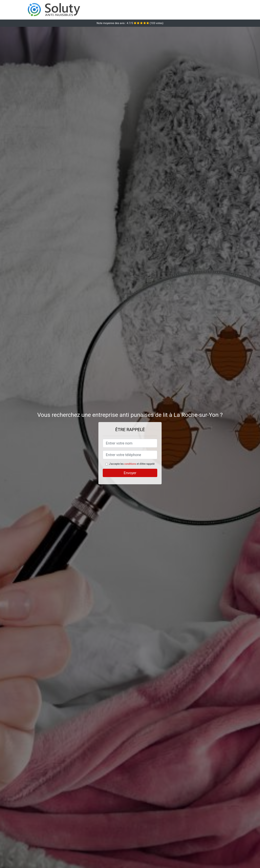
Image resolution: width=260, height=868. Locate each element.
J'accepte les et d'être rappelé (132, 464)
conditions (130, 464)
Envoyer (130, 473)
